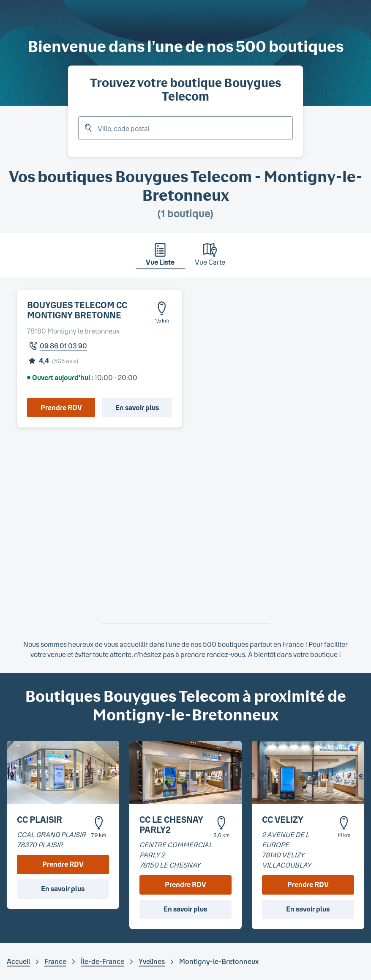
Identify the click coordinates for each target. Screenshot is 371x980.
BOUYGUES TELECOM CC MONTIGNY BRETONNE (77, 310)
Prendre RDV (61, 407)
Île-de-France (102, 961)
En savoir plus (137, 407)
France (55, 961)
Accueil (18, 961)
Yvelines (152, 961)
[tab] (160, 257)
